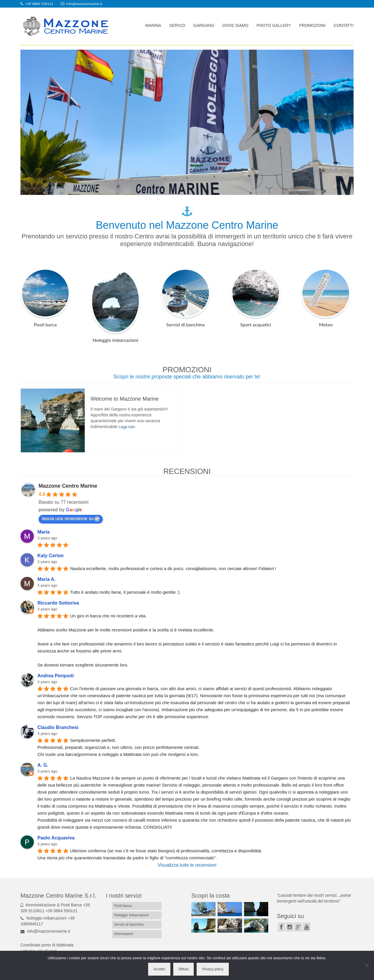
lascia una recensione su (71, 519)
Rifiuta (183, 969)
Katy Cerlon (51, 556)
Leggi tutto (127, 427)
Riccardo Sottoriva (58, 603)
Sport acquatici (256, 324)
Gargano (204, 25)
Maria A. (46, 579)
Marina (153, 25)
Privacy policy (213, 969)
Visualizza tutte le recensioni (187, 865)
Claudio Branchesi (58, 727)
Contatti (344, 25)
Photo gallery (274, 25)
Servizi (177, 25)
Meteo (326, 324)
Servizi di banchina (185, 324)
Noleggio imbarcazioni (115, 340)
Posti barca (45, 324)
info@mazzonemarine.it (45, 931)
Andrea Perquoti (56, 676)
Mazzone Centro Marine (68, 486)
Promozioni (312, 25)
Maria (44, 532)
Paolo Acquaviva (56, 838)
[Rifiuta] (367, 965)
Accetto (159, 969)
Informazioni (124, 934)
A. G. (43, 765)
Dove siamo (235, 25)
